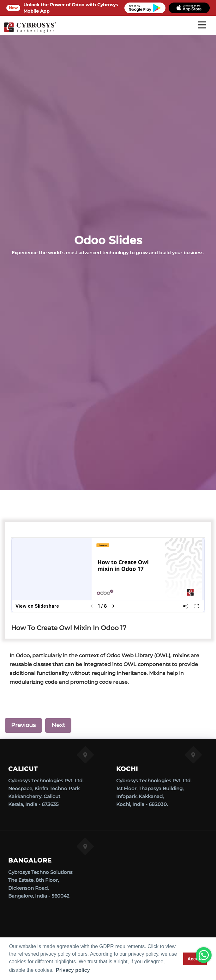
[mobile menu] (202, 25)
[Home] (30, 32)
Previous (23, 725)
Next (58, 725)
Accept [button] (195, 959)
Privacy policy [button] (73, 970)
